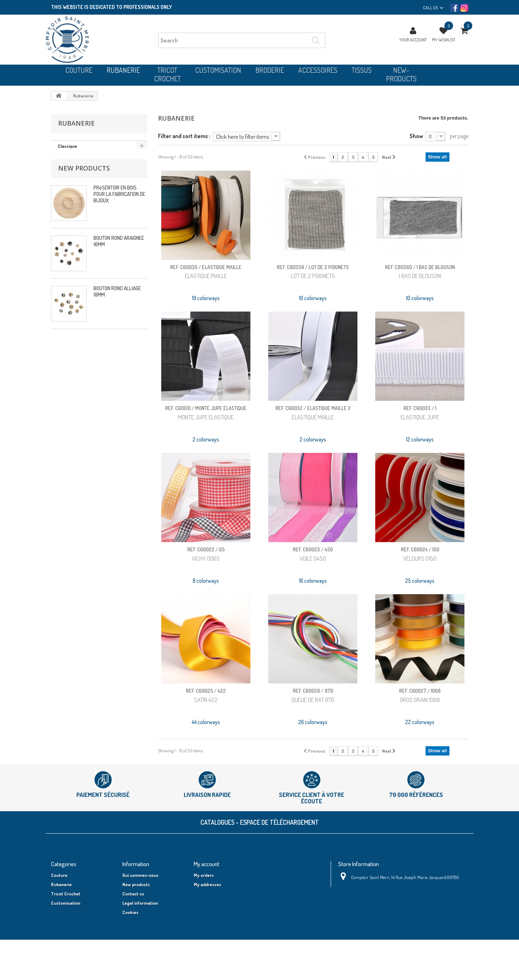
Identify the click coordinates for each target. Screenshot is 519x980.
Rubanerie (61, 884)
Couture (59, 875)
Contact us (133, 894)
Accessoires (63, 921)
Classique (67, 146)
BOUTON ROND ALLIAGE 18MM (117, 295)
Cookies (130, 912)
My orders (204, 875)
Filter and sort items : (184, 136)
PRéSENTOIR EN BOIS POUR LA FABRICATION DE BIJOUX (119, 197)
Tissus (58, 931)
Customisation (66, 903)
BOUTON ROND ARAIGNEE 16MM (119, 244)
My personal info (210, 894)
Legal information (140, 903)
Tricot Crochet (66, 894)
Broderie (60, 912)
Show (416, 136)
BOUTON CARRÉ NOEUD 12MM (117, 345)
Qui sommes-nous (140, 875)
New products (84, 171)
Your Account (413, 40)
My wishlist (444, 40)
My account (207, 864)
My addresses (207, 884)
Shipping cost (136, 953)
